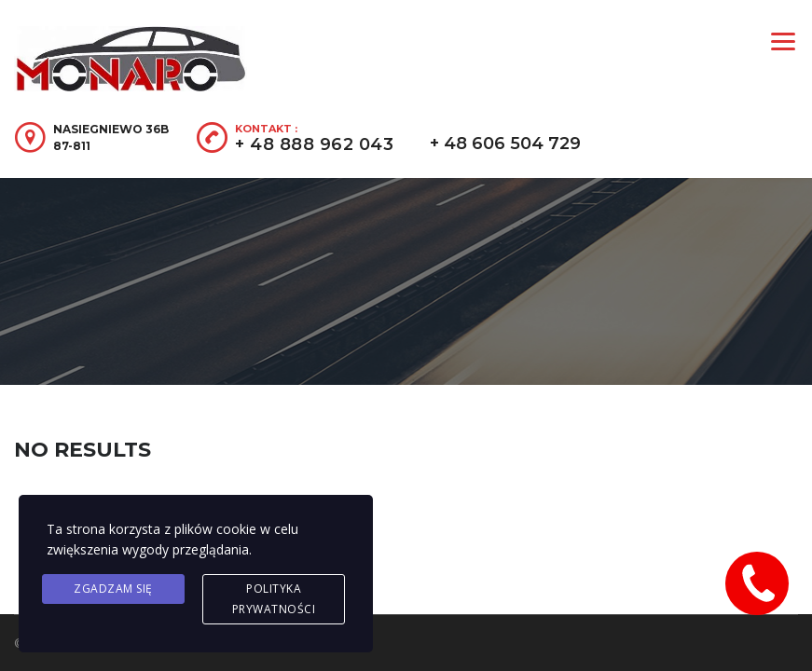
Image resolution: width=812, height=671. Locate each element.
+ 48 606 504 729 (505, 144)
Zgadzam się (113, 589)
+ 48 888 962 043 (314, 144)
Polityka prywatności (274, 599)
